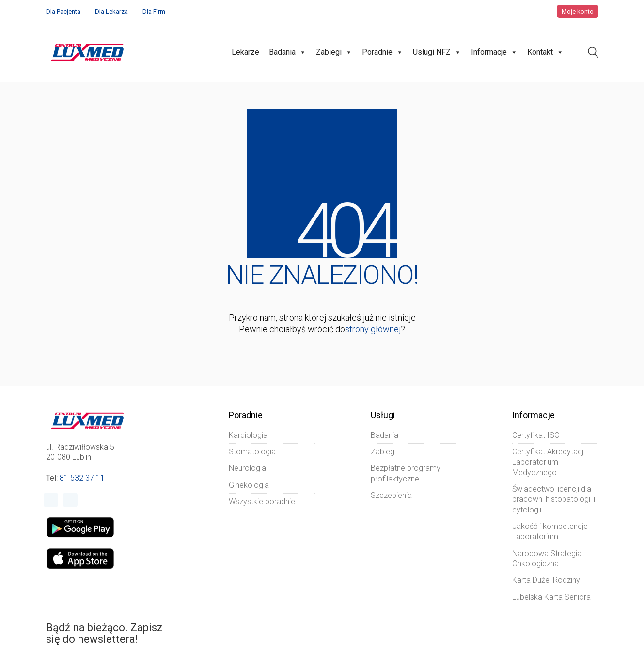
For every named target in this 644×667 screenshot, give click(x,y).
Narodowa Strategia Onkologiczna (547, 558)
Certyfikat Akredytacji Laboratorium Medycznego (549, 462)
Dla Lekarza (111, 11)
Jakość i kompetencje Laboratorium (550, 531)
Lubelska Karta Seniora (551, 597)
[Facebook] (51, 500)
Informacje (494, 52)
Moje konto (578, 11)
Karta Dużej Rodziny (546, 580)
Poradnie (383, 52)
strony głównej (373, 329)
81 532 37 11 (82, 478)
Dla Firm (154, 11)
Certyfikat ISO (536, 435)
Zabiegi (334, 52)
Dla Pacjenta (63, 11)
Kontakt (545, 52)
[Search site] (593, 54)
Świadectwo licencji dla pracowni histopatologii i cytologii (554, 499)
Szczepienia (391, 495)
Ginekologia (249, 485)
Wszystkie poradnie (262, 502)
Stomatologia (252, 452)
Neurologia (247, 468)
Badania (288, 52)
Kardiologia (248, 435)
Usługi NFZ (437, 52)
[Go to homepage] (87, 52)
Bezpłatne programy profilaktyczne (406, 473)
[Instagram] (70, 500)
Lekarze (245, 52)
